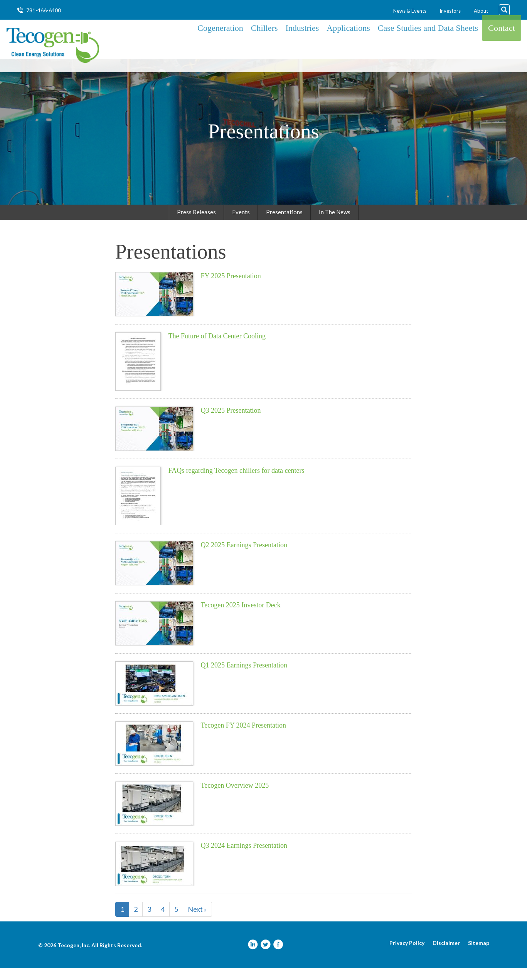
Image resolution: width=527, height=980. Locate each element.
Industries (302, 45)
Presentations (284, 224)
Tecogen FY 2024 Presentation (244, 737)
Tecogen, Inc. (74, 957)
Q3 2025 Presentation (231, 422)
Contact (502, 45)
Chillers (264, 45)
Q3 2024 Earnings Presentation (244, 857)
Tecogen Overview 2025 (235, 797)
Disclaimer (446, 955)
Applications (348, 45)
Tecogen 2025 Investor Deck (241, 617)
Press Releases (196, 224)
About (481, 11)
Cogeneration (220, 45)
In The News (335, 224)
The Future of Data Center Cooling (217, 348)
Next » (197, 921)
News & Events (410, 11)
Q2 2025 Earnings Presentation (244, 557)
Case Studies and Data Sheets (428, 45)
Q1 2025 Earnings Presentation (244, 677)
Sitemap (479, 955)
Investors (450, 11)
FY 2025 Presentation (231, 288)
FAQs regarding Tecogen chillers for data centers (237, 482)
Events (241, 224)
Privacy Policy (407, 955)
